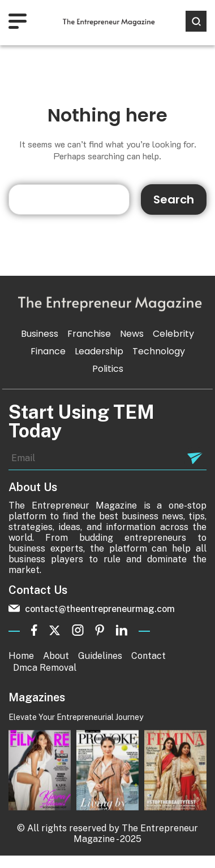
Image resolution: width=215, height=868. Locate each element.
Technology (159, 351)
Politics (108, 369)
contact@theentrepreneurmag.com (92, 609)
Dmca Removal (45, 668)
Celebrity (173, 334)
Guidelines (100, 656)
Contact (149, 656)
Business (40, 334)
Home (21, 656)
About (56, 656)
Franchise (89, 334)
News (132, 334)
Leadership (99, 351)
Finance (48, 351)
